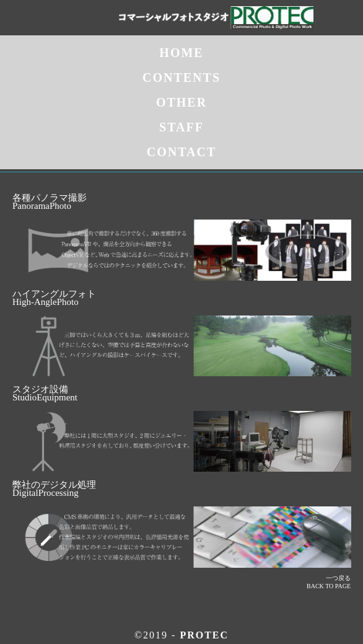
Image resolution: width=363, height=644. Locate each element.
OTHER (181, 102)
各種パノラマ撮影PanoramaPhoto (50, 202)
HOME (181, 53)
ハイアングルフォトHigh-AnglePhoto (54, 298)
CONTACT (182, 152)
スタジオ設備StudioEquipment (45, 393)
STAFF (181, 127)
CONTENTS (181, 77)
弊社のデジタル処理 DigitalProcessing (54, 489)
